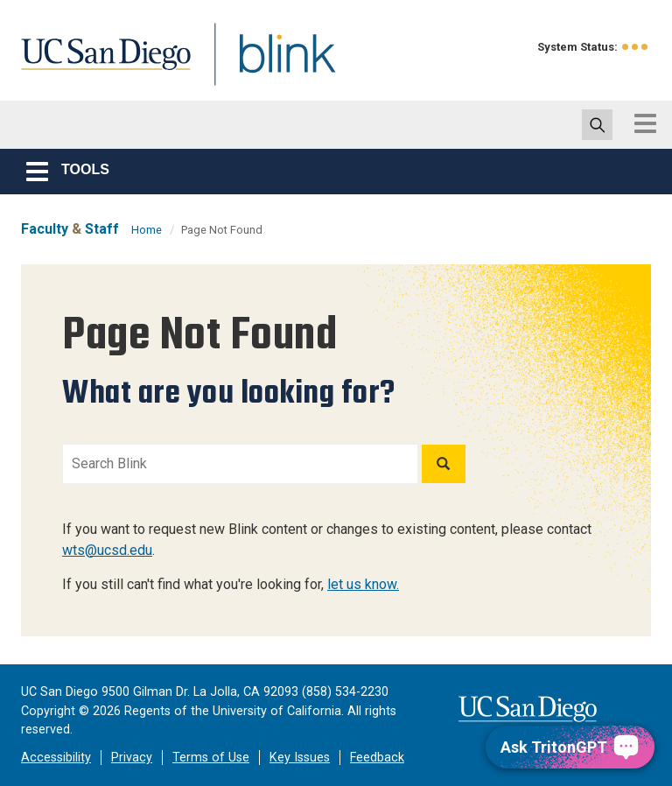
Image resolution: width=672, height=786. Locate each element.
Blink (271, 64)
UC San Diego (100, 64)
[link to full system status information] (636, 47)
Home (147, 230)
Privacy (132, 758)
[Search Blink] (240, 464)
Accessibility (56, 758)
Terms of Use (211, 758)
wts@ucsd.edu (107, 550)
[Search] (444, 464)
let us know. (363, 584)
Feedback (377, 758)
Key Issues (300, 758)
